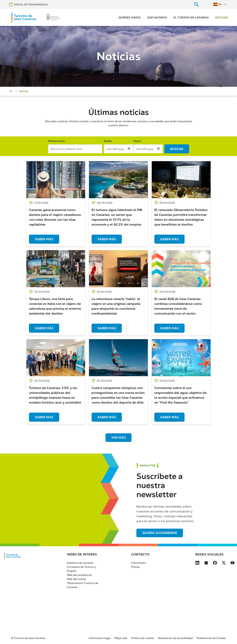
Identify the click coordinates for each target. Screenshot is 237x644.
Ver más (118, 438)
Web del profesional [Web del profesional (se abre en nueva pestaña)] (79, 575)
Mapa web (121, 638)
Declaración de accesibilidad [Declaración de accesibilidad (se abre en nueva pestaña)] (175, 638)
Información (139, 563)
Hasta (137, 141)
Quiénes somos (130, 18)
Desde (108, 141)
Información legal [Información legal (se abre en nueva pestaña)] (100, 638)
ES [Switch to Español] (220, 4)
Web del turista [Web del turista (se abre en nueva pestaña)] (76, 579)
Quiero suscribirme (160, 533)
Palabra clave (56, 141)
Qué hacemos (157, 18)
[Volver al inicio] (24, 17)
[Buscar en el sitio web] (197, 5)
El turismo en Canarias (191, 18)
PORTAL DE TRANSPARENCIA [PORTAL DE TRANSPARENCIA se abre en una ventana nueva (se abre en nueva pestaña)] (31, 5)
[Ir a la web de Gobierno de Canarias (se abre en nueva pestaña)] (53, 17)
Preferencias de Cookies (211, 638)
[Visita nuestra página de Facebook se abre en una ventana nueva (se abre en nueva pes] (215, 563)
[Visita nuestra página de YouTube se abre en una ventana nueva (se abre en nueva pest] (232, 563)
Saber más (44, 239)
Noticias (222, 18)
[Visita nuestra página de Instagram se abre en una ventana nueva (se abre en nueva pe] (206, 563)
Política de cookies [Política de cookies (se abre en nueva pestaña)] (143, 638)
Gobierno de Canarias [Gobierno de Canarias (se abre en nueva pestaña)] (80, 563)
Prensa (135, 567)
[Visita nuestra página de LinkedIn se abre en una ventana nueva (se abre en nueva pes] (197, 563)
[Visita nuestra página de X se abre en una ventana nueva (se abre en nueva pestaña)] (224, 563)
